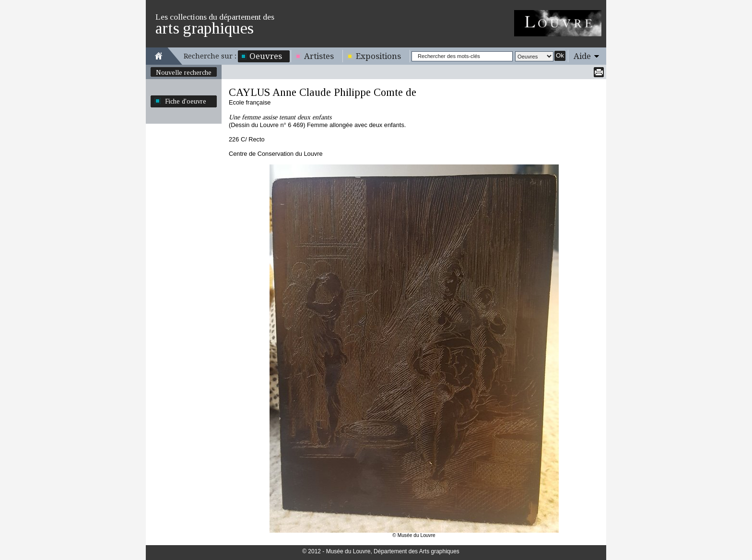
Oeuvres (266, 56)
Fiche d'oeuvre (186, 101)
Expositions (378, 56)
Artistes (319, 56)
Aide (582, 56)
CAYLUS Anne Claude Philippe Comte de (323, 92)
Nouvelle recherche (184, 72)
